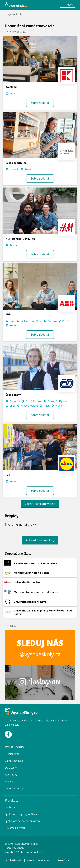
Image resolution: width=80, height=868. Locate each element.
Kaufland (11, 87)
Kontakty (10, 807)
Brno (12, 321)
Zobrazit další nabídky (40, 540)
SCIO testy (11, 768)
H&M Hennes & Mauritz (20, 239)
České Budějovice (58, 401)
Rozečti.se (63, 860)
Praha (13, 93)
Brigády (9, 781)
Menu (68, 5)
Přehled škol (12, 754)
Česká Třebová (34, 401)
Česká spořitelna (16, 163)
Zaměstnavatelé (14, 761)
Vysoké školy (15, 14)
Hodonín (14, 169)
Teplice (14, 245)
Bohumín (15, 401)
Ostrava (52, 321)
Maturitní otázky (14, 788)
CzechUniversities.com (40, 860)
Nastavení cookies (31, 852)
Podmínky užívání (15, 848)
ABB (8, 314)
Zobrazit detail (40, 103)
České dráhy (13, 395)
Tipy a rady (11, 775)
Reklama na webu (15, 828)
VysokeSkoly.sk (13, 860)
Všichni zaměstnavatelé (40, 504)
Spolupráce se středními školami (23, 821)
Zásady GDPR (13, 852)
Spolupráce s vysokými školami (22, 814)
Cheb (13, 406)
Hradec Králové (29, 406)
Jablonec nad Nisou (32, 321)
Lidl (8, 475)
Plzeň (65, 321)
